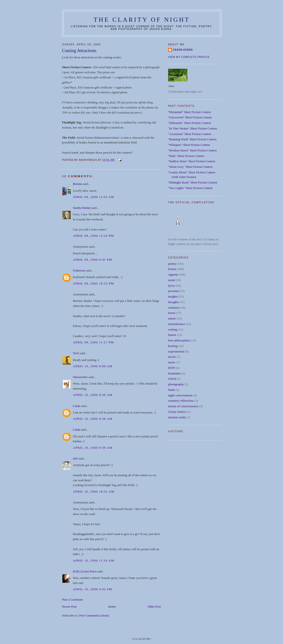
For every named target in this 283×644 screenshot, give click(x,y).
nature (172, 318)
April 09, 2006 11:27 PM (93, 342)
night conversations (180, 395)
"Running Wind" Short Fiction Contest (192, 139)
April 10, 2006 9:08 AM (93, 366)
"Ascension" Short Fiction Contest (190, 134)
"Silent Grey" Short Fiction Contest (190, 167)
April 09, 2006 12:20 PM (94, 236)
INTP (172, 368)
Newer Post (69, 607)
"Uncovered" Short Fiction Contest (190, 117)
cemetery (174, 308)
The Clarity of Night (142, 20)
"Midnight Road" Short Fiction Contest (193, 182)
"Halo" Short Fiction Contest (186, 156)
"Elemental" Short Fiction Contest (190, 112)
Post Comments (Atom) (94, 615)
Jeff (75, 458)
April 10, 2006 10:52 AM (94, 491)
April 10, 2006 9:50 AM (93, 395)
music (172, 362)
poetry (172, 264)
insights (173, 296)
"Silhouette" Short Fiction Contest (190, 123)
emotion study (177, 417)
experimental (176, 351)
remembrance (177, 324)
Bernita (78, 184)
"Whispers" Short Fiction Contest (189, 145)
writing (173, 329)
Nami (172, 390)
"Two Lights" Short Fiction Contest (190, 188)
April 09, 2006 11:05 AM (94, 197)
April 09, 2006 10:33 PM (94, 283)
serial (171, 280)
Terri (76, 353)
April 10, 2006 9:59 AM (93, 448)
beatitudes (174, 373)
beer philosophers (179, 340)
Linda (77, 406)
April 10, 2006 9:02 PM (93, 589)
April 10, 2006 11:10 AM (94, 560)
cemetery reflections (181, 401)
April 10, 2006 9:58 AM (93, 419)
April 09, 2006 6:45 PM (93, 260)
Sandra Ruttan (82, 208)
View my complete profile (189, 57)
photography (176, 384)
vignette (173, 275)
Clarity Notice (177, 412)
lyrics (172, 286)
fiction (172, 269)
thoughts (174, 302)
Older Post (154, 607)
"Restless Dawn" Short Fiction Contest (192, 150)
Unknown (79, 270)
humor (172, 335)
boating (173, 346)
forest (172, 313)
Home (112, 607)
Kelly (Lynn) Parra (85, 571)
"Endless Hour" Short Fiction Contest (192, 161)
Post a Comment (72, 600)
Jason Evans (183, 50)
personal (173, 291)
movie (172, 357)
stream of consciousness (183, 406)
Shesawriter (80, 377)
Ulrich (172, 379)
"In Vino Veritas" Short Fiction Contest (193, 128)
